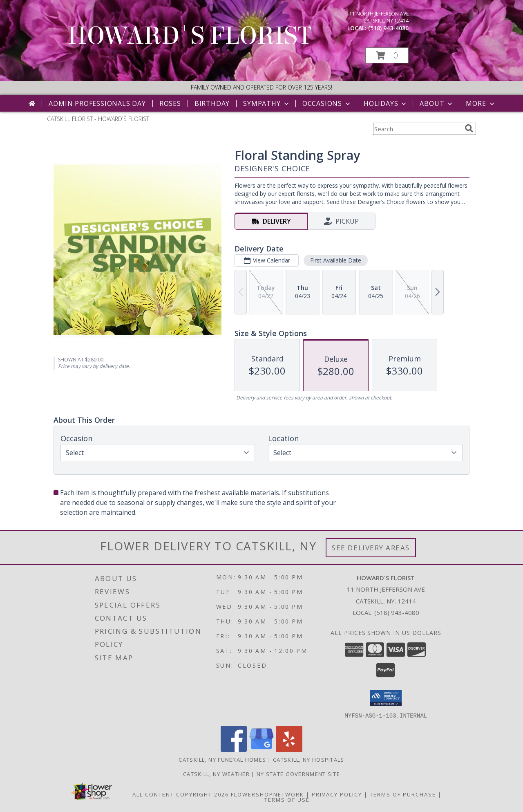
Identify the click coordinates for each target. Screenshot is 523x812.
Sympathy (267, 103)
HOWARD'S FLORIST (190, 36)
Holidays (386, 103)
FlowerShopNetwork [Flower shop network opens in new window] (267, 794)
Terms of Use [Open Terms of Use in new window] (287, 799)
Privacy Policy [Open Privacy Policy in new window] (337, 794)
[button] (387, 55)
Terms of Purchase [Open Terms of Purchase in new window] (403, 794)
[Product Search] (417, 129)
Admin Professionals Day (97, 103)
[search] (469, 128)
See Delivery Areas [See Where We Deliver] (371, 548)
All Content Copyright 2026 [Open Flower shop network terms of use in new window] (181, 794)
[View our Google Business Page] (261, 749)
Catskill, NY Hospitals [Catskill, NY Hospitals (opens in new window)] (309, 759)
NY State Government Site (298, 774)
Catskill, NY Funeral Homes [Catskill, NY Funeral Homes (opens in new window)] (222, 759)
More (481, 103)
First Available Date (336, 260)
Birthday (212, 103)
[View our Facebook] (234, 749)
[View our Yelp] (289, 749)
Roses (170, 103)
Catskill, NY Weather (216, 774)
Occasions (327, 103)
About (437, 103)
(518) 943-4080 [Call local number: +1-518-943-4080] (388, 28)
